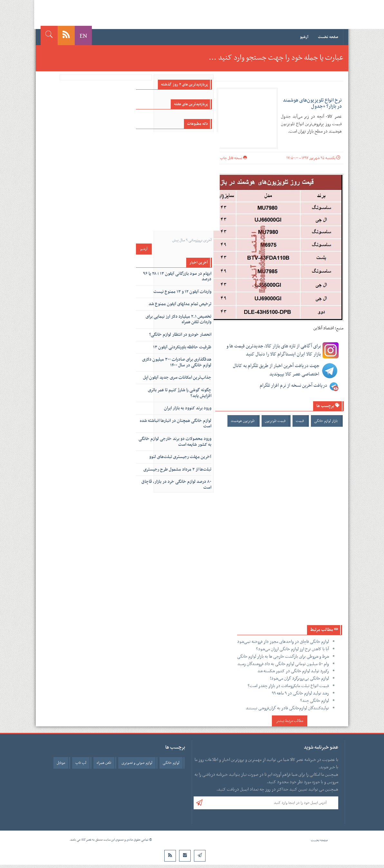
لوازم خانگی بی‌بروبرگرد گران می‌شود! (299, 678)
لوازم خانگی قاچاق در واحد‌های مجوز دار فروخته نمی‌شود (283, 642)
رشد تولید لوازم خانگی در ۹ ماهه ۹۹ (300, 693)
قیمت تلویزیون (275, 421)
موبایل (61, 763)
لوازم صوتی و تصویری (137, 763)
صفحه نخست (328, 37)
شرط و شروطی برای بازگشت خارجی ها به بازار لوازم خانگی (283, 657)
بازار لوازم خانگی (326, 421)
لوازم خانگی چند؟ (315, 701)
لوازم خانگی (171, 763)
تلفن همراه (104, 763)
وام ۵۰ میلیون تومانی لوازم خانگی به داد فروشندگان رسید (283, 664)
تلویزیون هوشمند (243, 421)
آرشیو (304, 37)
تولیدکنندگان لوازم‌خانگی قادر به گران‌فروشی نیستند (287, 708)
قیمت (300, 421)
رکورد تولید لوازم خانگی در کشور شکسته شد (293, 671)
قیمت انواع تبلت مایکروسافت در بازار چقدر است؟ (288, 686)
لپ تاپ (81, 763)
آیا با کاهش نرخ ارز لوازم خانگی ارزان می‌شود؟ (293, 649)
